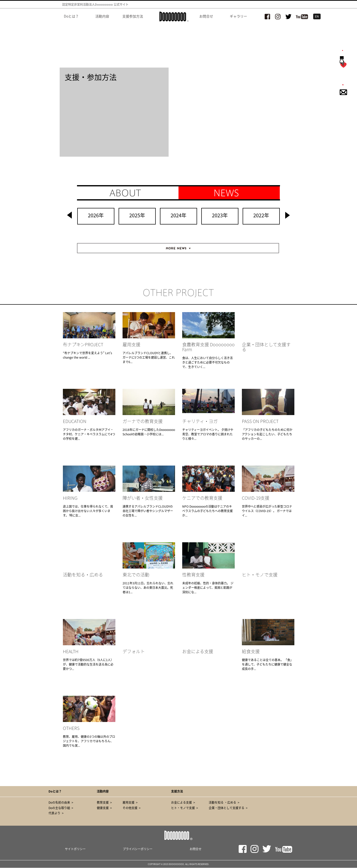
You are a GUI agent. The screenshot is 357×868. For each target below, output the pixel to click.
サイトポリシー (75, 849)
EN (317, 16)
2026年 (96, 215)
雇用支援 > (130, 802)
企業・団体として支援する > (228, 808)
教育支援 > (104, 802)
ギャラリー (238, 16)
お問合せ (206, 16)
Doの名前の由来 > (61, 802)
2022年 (261, 215)
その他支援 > (132, 808)
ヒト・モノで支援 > (185, 808)
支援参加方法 (133, 16)
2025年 (137, 215)
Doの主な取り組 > (61, 808)
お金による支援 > (183, 802)
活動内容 (102, 16)
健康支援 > (104, 808)
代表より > (56, 813)
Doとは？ (71, 16)
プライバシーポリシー (138, 849)
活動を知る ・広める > (224, 802)
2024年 (178, 215)
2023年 (220, 215)
